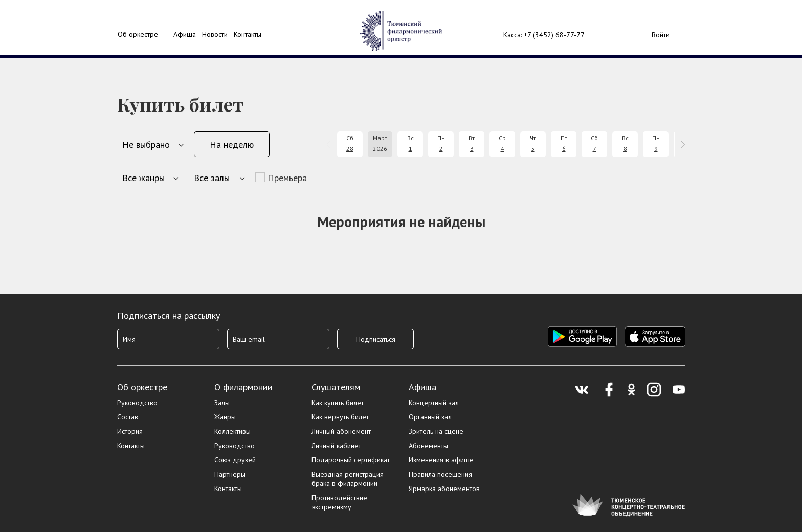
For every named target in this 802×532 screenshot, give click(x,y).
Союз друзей (235, 460)
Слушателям (336, 387)
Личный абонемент (341, 431)
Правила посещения (440, 474)
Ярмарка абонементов (444, 489)
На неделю (232, 145)
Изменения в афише (441, 460)
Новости (215, 34)
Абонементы (428, 446)
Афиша (422, 387)
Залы (222, 403)
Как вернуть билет (340, 417)
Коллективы (232, 431)
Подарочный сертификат (351, 460)
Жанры (225, 417)
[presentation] (331, 145)
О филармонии (243, 387)
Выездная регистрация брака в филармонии (348, 479)
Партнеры (230, 474)
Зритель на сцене (436, 431)
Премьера (287, 178)
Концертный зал (434, 403)
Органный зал (430, 417)
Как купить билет (338, 403)
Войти (661, 35)
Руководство (137, 403)
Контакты (248, 34)
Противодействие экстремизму (339, 502)
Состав (128, 417)
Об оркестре (138, 34)
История (130, 431)
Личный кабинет (336, 446)
